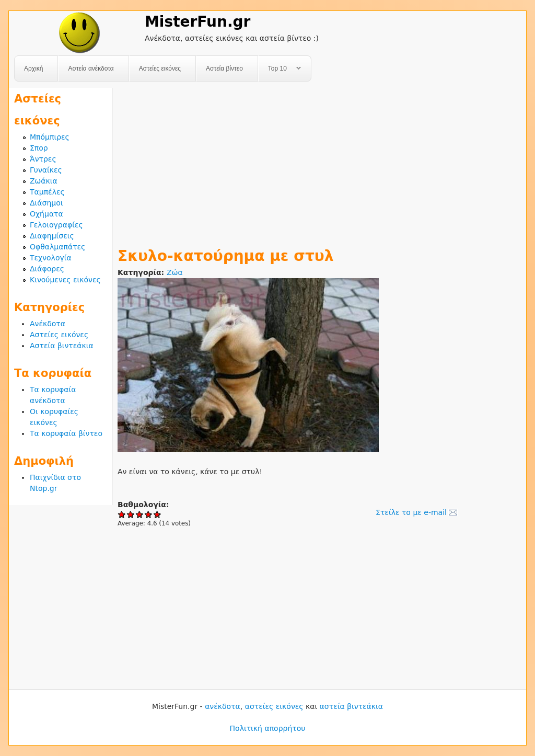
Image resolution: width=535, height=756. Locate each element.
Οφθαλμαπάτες (57, 247)
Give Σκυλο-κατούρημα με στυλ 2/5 (131, 514)
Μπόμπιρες (50, 137)
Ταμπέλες (47, 192)
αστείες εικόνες (274, 706)
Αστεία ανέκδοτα (91, 68)
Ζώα (175, 272)
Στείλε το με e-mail (411, 512)
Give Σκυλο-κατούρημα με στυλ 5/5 (158, 514)
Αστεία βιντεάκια (62, 346)
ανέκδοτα (223, 706)
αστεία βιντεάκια (351, 706)
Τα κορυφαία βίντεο (66, 433)
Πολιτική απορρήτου (268, 728)
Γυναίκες (46, 170)
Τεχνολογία (51, 258)
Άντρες (43, 159)
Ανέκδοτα (48, 324)
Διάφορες (47, 269)
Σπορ (39, 148)
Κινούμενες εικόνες (65, 280)
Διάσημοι (46, 203)
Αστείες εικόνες (160, 68)
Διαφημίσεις (52, 236)
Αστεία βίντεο (224, 68)
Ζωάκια (44, 181)
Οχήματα (46, 214)
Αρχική (33, 68)
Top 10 (280, 69)
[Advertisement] (319, 161)
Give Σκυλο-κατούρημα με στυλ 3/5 (140, 514)
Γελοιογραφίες (56, 225)
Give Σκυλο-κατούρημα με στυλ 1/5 (122, 514)
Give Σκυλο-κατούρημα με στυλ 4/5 (149, 514)
